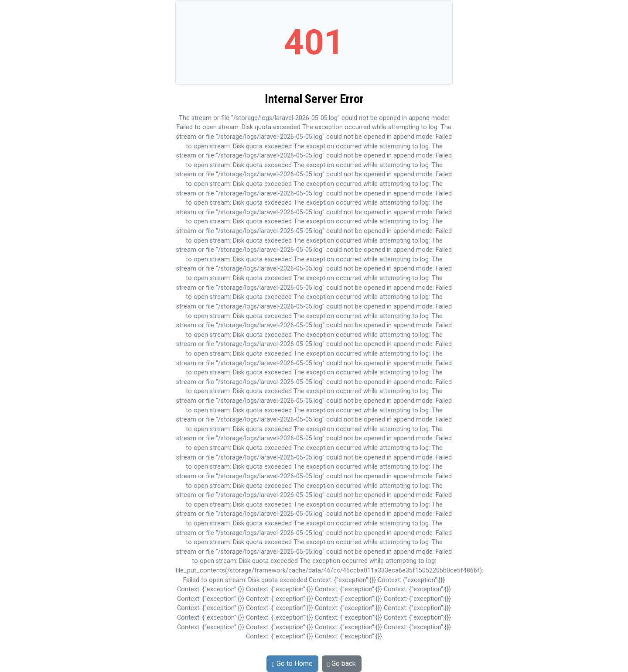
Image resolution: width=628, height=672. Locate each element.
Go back (342, 663)
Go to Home (292, 663)
